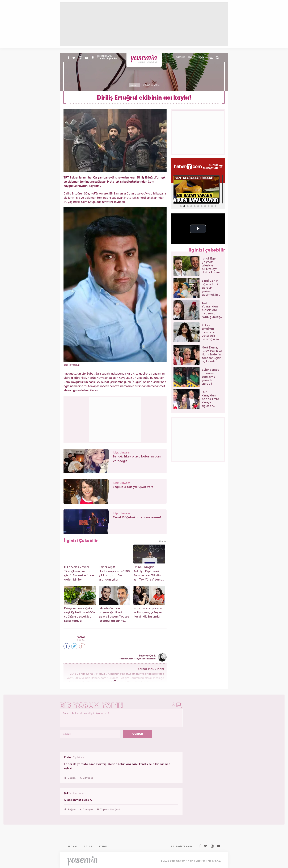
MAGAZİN (134, 85)
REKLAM (72, 847)
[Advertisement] (115, 419)
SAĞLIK (191, 58)
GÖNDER (138, 734)
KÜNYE (103, 847)
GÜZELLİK (180, 58)
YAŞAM (201, 58)
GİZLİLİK (88, 847)
